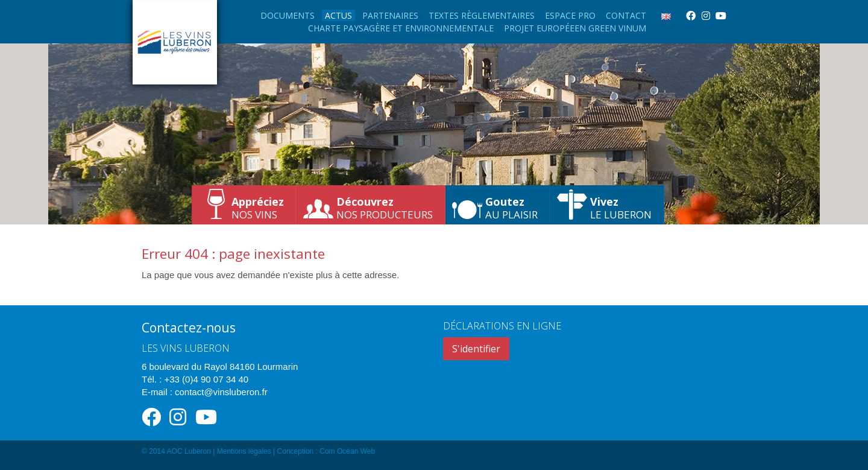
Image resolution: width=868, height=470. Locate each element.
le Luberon (621, 208)
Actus (338, 15)
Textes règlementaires (482, 15)
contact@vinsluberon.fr (221, 392)
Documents (288, 15)
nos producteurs (385, 208)
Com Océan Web (347, 451)
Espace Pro (570, 15)
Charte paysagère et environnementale (401, 28)
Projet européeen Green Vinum (575, 28)
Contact (626, 15)
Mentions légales (244, 451)
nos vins (258, 208)
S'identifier (476, 349)
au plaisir (511, 208)
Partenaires (390, 15)
